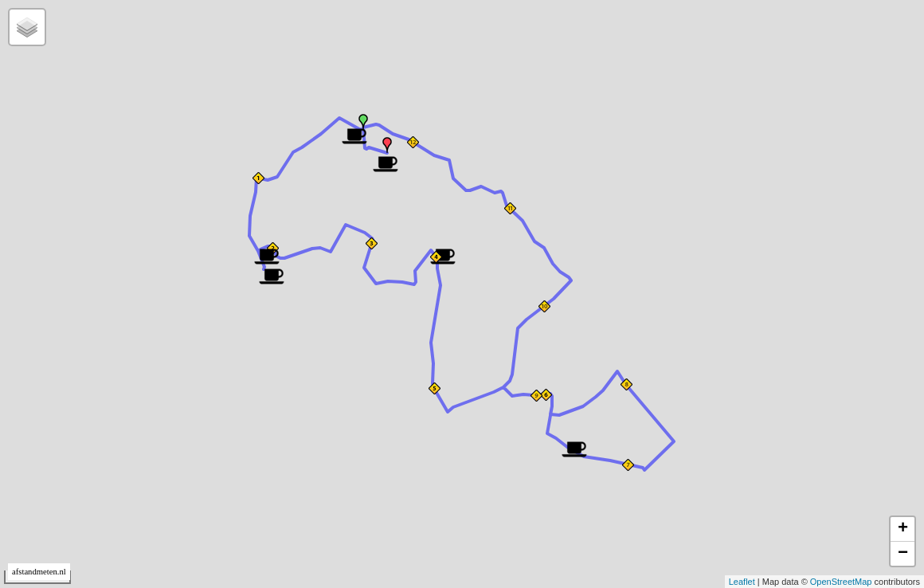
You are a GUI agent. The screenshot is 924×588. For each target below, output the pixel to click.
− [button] (903, 554)
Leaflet (742, 582)
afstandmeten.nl (39, 572)
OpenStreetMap (841, 582)
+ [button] (903, 529)
